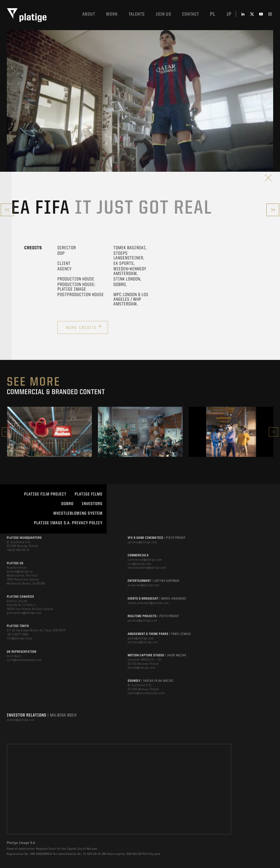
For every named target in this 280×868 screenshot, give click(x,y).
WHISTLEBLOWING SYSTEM (78, 514)
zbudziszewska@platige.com (147, 568)
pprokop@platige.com (142, 542)
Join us (163, 14)
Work (112, 14)
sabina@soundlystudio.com (146, 693)
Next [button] (273, 432)
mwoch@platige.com (21, 720)
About (89, 14)
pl (213, 15)
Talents (137, 14)
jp (229, 15)
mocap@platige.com (142, 668)
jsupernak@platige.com (144, 585)
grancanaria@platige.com (24, 613)
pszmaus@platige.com (143, 642)
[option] (49, 432)
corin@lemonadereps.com (24, 660)
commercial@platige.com (145, 560)
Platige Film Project (45, 494)
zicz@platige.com (140, 564)
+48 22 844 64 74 (18, 550)
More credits (84, 327)
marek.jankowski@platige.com (148, 603)
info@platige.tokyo (20, 638)
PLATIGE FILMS (89, 494)
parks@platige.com (141, 638)
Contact (191, 14)
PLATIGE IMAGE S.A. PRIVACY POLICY (68, 523)
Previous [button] (7, 432)
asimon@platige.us (20, 572)
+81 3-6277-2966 (18, 635)
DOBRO (67, 504)
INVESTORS (92, 504)
